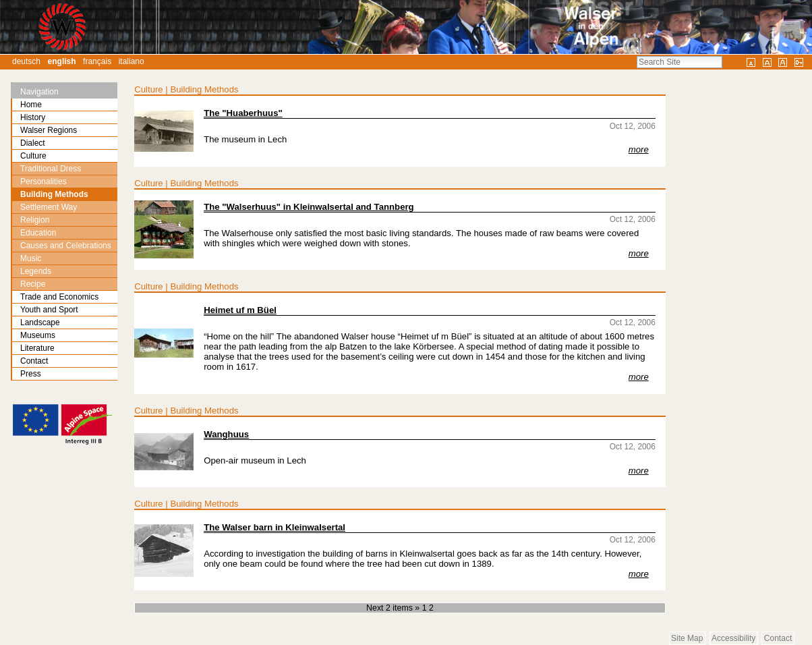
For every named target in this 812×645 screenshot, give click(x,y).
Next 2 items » (394, 608)
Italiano (132, 61)
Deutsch (26, 61)
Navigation (39, 92)
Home (31, 105)
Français (97, 61)
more (639, 149)
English (62, 61)
